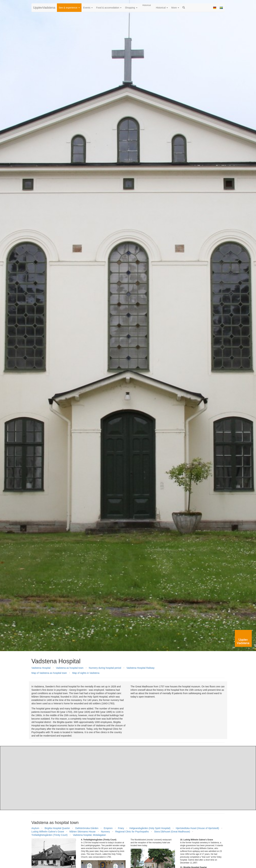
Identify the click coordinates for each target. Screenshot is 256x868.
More (175, 8)
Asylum (35, 828)
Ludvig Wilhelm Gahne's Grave (48, 832)
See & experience (69, 8)
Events (88, 8)
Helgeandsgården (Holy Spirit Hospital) (150, 828)
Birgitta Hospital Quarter (57, 828)
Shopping (131, 8)
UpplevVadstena (44, 8)
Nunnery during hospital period (105, 668)
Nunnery (105, 832)
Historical (162, 8)
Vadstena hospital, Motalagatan (89, 835)
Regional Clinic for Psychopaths (132, 832)
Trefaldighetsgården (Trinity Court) (50, 835)
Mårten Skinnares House (83, 832)
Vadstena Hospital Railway (141, 668)
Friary (121, 828)
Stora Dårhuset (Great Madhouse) (172, 832)
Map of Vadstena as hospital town (49, 673)
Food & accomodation (109, 8)
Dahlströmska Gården (87, 828)
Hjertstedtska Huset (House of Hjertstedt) (197, 828)
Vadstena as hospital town (70, 668)
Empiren (108, 828)
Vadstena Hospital (41, 668)
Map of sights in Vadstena (86, 673)
